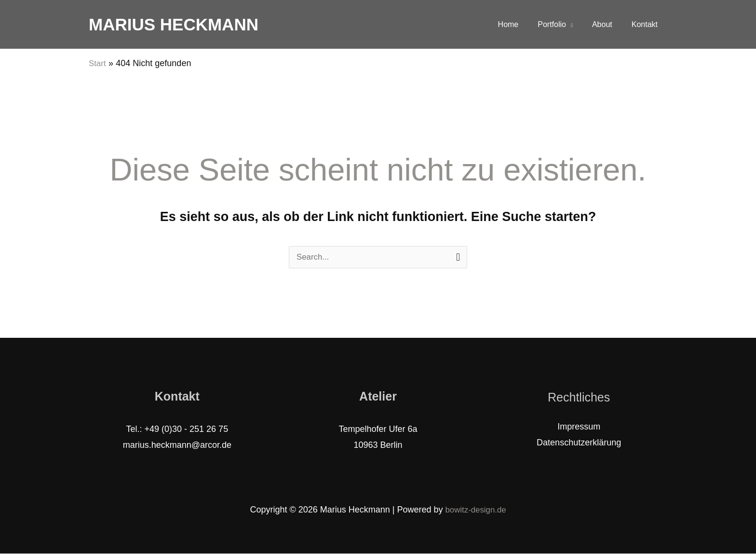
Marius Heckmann (174, 24)
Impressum (579, 427)
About (608, 24)
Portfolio (561, 24)
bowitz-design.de (476, 510)
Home (522, 24)
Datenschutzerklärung (579, 443)
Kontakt (647, 24)
